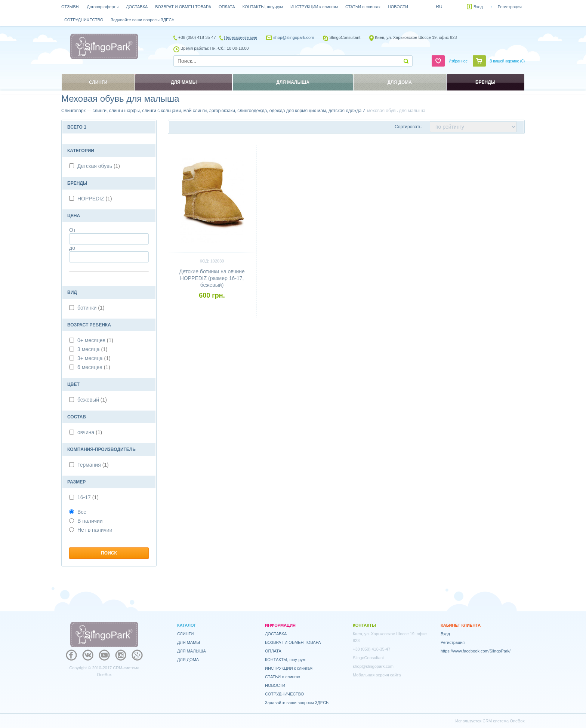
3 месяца (92, 349)
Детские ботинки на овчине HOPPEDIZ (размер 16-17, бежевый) (212, 278)
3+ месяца (94, 358)
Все (78, 512)
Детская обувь (99, 166)
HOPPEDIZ (95, 199)
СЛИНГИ (186, 634)
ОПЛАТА (227, 7)
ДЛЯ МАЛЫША (192, 651)
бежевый (92, 400)
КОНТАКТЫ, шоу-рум (263, 7)
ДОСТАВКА (137, 7)
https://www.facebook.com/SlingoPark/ (476, 651)
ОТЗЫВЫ (70, 7)
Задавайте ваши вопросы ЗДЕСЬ (142, 20)
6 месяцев (94, 367)
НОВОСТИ (398, 7)
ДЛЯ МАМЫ (189, 642)
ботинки (91, 308)
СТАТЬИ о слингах (363, 7)
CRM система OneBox (504, 721)
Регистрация (510, 7)
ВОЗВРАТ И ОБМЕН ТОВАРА (183, 7)
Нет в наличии (91, 530)
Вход (478, 7)
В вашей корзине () (507, 61)
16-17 (88, 497)
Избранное (458, 61)
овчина (90, 432)
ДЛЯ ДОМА (188, 660)
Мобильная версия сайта (377, 675)
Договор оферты (103, 7)
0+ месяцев (95, 340)
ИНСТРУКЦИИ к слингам (314, 7)
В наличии (86, 521)
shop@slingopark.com (294, 37)
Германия (93, 465)
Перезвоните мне (241, 37)
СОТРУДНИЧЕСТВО (84, 20)
